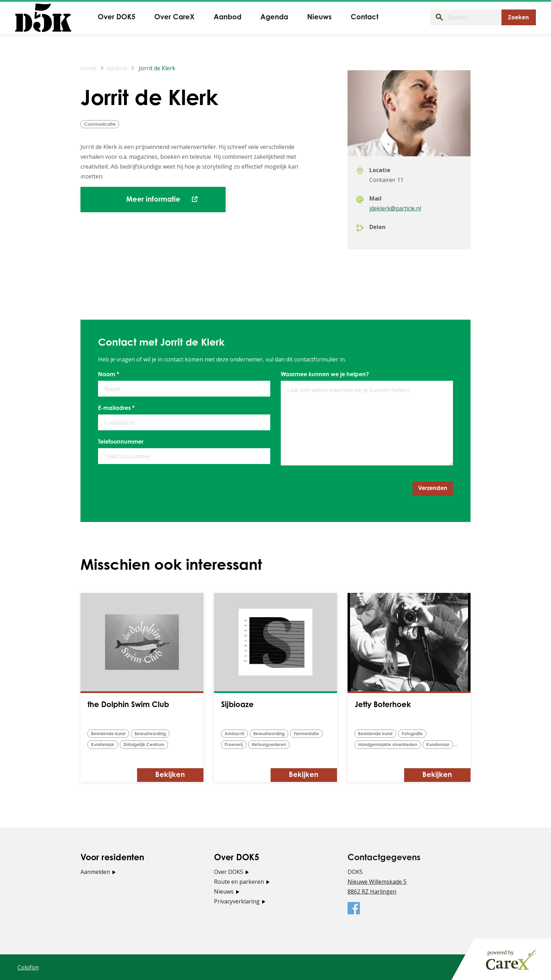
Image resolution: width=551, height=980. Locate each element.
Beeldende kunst (110, 734)
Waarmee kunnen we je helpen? (325, 375)
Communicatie (101, 125)
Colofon (28, 967)
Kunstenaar (104, 745)
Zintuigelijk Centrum (148, 745)
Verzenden (433, 489)
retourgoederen (271, 745)
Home (88, 68)
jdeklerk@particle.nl (395, 208)
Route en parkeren (239, 881)
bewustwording (155, 734)
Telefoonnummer (121, 442)
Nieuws (224, 891)
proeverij (234, 745)
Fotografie (417, 734)
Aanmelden (95, 871)
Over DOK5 (229, 871)
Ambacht (235, 734)
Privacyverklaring (237, 901)
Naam (109, 375)
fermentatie (312, 734)
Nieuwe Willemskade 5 (377, 881)
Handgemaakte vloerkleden (390, 745)
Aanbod (117, 68)
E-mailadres (116, 409)
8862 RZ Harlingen (372, 891)
